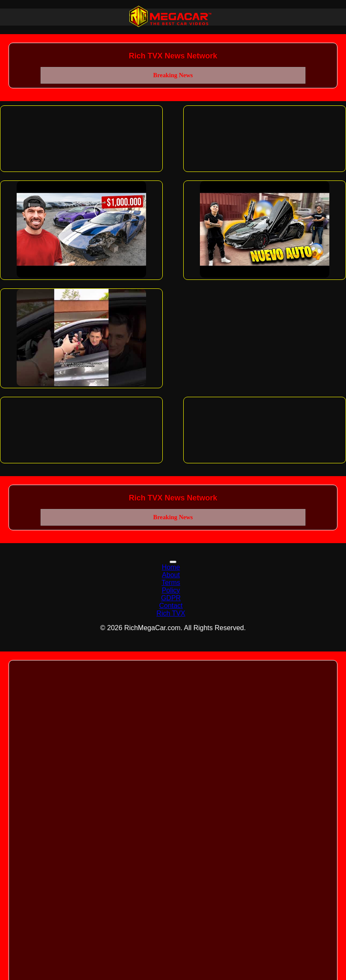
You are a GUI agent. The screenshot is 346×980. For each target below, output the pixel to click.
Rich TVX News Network (173, 56)
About (171, 575)
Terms (171, 583)
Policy (171, 590)
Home (171, 567)
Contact (171, 606)
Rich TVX (171, 613)
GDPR (171, 598)
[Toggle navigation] (173, 562)
